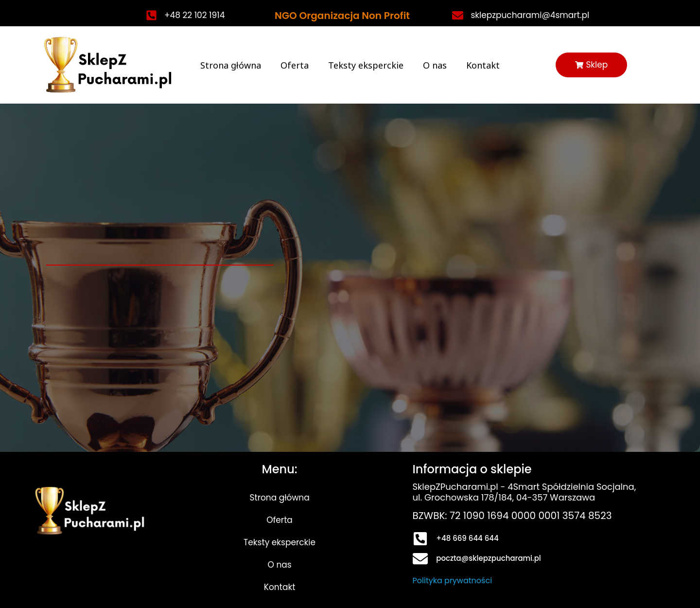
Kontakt (483, 65)
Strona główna (231, 65)
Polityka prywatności (453, 581)
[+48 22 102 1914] (151, 15)
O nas (435, 65)
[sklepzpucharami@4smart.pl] (458, 15)
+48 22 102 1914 (194, 15)
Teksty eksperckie (366, 65)
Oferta (295, 65)
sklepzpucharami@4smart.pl (530, 15)
